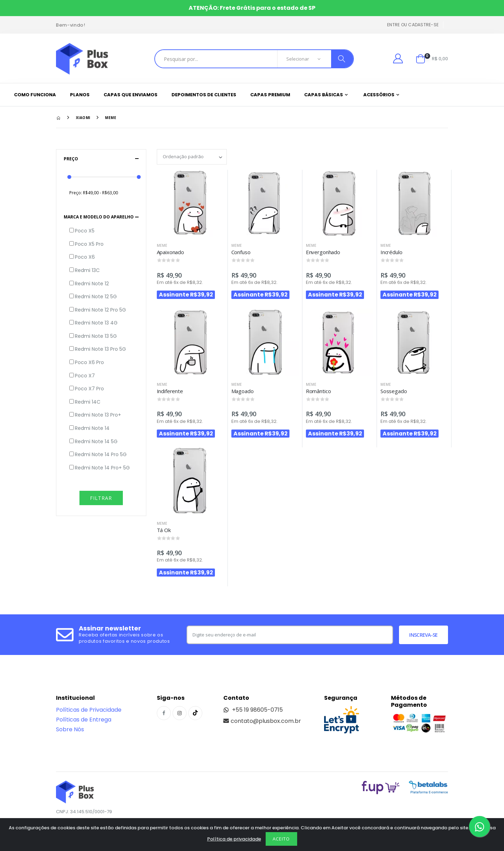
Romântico (318, 391)
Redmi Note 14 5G (96, 442)
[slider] (69, 177)
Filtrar (101, 498)
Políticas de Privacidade (89, 710)
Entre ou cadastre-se (413, 25)
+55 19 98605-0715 (253, 710)
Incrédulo (391, 252)
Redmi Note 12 (92, 284)
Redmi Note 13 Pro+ (98, 415)
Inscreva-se (423, 635)
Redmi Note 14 (92, 428)
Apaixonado (171, 252)
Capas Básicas (324, 95)
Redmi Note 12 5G (96, 297)
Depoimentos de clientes (204, 95)
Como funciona (35, 95)
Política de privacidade (234, 839)
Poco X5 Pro (89, 244)
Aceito (281, 839)
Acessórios (379, 95)
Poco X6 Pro (89, 362)
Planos (80, 95)
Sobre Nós (70, 729)
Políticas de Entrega (84, 720)
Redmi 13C (87, 270)
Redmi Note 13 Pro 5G (100, 349)
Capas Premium (270, 95)
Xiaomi (83, 118)
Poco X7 (85, 376)
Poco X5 (85, 231)
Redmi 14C (88, 402)
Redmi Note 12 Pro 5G (100, 310)
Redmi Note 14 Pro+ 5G (102, 468)
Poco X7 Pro (89, 389)
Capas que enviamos (131, 95)
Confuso (241, 252)
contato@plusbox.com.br (262, 721)
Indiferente (170, 391)
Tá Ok (164, 530)
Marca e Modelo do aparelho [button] (99, 217)
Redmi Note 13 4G (96, 323)
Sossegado (394, 391)
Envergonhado (323, 252)
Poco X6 (85, 257)
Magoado (243, 391)
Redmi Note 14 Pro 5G (101, 455)
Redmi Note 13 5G (96, 336)
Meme (111, 118)
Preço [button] (71, 159)
